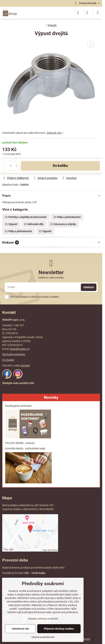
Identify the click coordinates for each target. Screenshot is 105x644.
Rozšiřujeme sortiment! (19, 406)
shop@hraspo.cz (20, 349)
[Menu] (98, 13)
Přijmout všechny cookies (59, 629)
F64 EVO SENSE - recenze (20, 443)
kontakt (25, 366)
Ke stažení (8, 360)
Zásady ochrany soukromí (43, 619)
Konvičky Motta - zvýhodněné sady (25, 448)
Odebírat (89, 287)
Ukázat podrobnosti (43, 637)
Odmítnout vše (20, 629)
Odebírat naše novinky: (51, 278)
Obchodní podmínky (14, 354)
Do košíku (60, 166)
